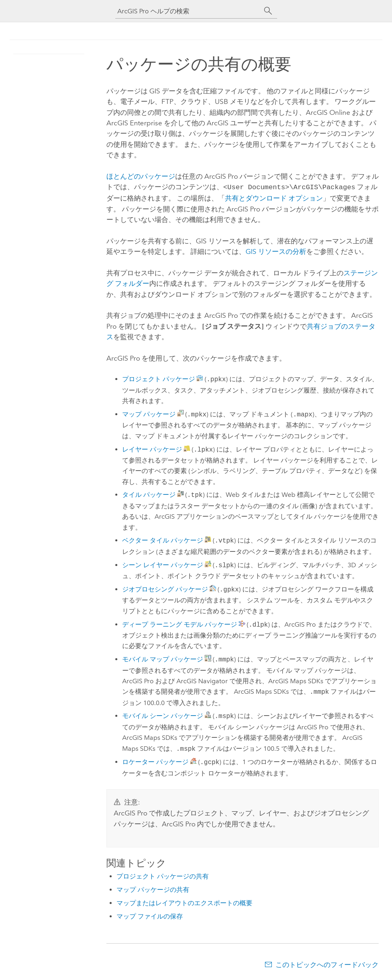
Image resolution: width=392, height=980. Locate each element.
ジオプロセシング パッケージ (165, 589)
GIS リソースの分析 (276, 251)
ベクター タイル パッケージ (163, 540)
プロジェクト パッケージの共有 (163, 875)
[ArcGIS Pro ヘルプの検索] (188, 11)
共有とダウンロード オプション (274, 197)
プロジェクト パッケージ (159, 379)
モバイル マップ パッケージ (163, 659)
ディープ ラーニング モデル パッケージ (180, 624)
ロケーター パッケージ (155, 761)
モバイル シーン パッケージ (163, 715)
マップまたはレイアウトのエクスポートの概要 (184, 902)
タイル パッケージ (149, 494)
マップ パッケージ (149, 414)
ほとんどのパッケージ (141, 176)
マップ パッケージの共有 (153, 889)
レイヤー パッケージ (152, 449)
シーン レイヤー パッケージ (163, 565)
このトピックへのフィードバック (327, 964)
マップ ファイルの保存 (150, 916)
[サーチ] (268, 11)
